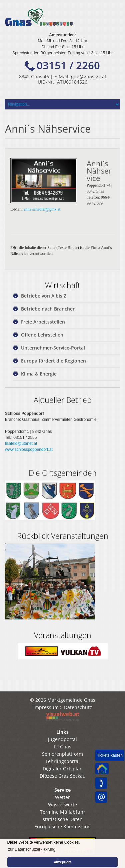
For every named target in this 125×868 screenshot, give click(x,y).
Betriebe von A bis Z (44, 296)
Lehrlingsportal (63, 761)
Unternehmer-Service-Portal (53, 348)
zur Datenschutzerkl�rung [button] (32, 849)
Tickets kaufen (110, 755)
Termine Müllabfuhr (63, 812)
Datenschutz (78, 707)
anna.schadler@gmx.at (42, 209)
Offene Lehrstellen (42, 335)
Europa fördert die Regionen (53, 361)
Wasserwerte (62, 805)
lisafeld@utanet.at (21, 443)
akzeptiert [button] (62, 862)
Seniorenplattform (62, 754)
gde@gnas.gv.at (89, 76)
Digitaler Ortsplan (63, 769)
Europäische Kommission (62, 827)
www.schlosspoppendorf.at (29, 449)
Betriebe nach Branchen (48, 309)
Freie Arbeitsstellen (43, 322)
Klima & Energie (39, 374)
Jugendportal (62, 739)
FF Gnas (63, 747)
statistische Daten (63, 819)
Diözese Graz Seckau (63, 776)
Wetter (62, 797)
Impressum (46, 707)
